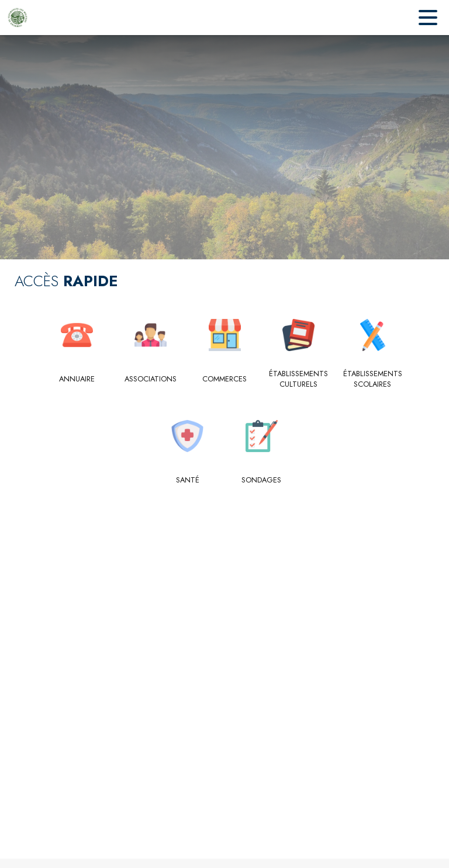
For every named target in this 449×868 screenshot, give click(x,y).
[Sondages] (262, 480)
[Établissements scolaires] (373, 379)
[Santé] (188, 480)
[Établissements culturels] (298, 379)
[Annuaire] (77, 379)
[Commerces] (225, 379)
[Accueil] (18, 18)
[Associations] (151, 379)
